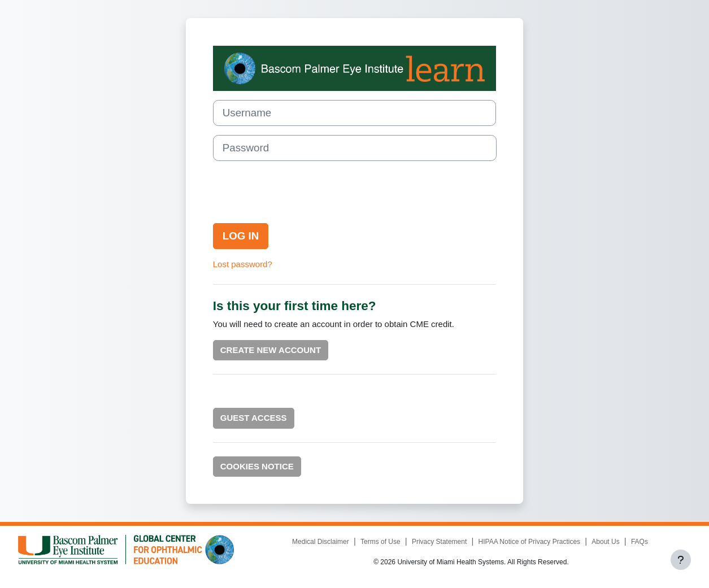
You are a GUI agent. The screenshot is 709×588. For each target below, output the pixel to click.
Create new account (271, 350)
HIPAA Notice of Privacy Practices (530, 542)
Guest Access (254, 418)
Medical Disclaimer (321, 542)
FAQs (640, 542)
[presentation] (299, 192)
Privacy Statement (439, 542)
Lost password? (243, 264)
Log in (241, 236)
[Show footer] (681, 560)
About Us (605, 542)
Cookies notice (257, 466)
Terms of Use (380, 542)
